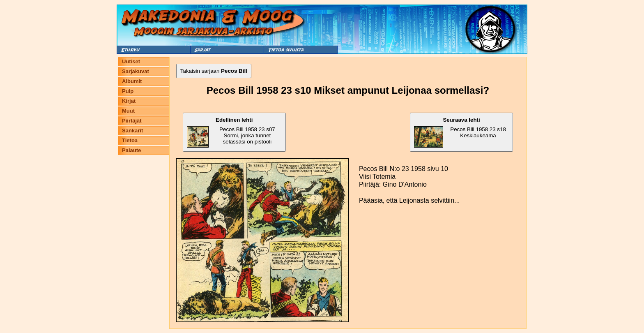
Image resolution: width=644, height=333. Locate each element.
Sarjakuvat (136, 71)
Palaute (131, 150)
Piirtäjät (132, 121)
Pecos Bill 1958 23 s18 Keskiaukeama (460, 132)
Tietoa (130, 140)
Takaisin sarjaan (214, 71)
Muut (128, 111)
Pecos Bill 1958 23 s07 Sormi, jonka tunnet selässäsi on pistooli (231, 132)
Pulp (128, 91)
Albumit (132, 81)
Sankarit (132, 131)
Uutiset (131, 61)
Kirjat (129, 101)
